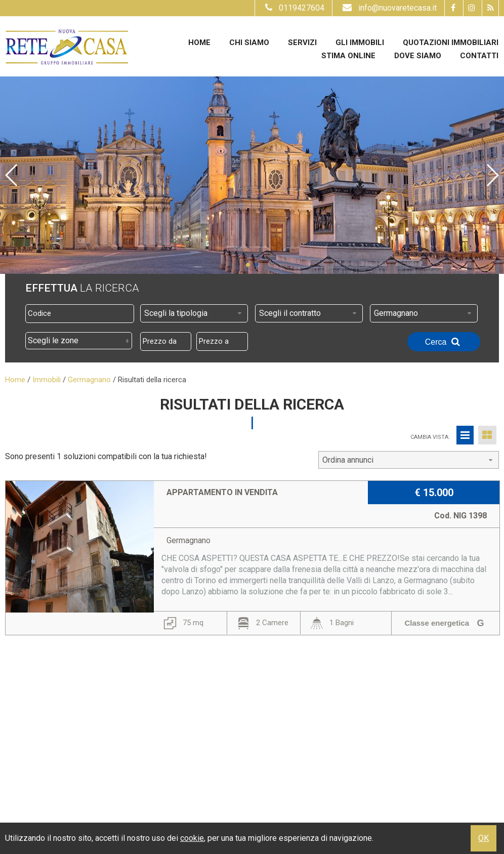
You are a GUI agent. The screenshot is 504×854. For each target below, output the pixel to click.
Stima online (348, 56)
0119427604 (293, 8)
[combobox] (194, 313)
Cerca (444, 342)
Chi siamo (249, 43)
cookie (192, 838)
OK (484, 838)
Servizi (302, 43)
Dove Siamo (418, 56)
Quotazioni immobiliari (451, 43)
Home (199, 43)
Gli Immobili (360, 43)
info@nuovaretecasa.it (388, 8)
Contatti (479, 56)
